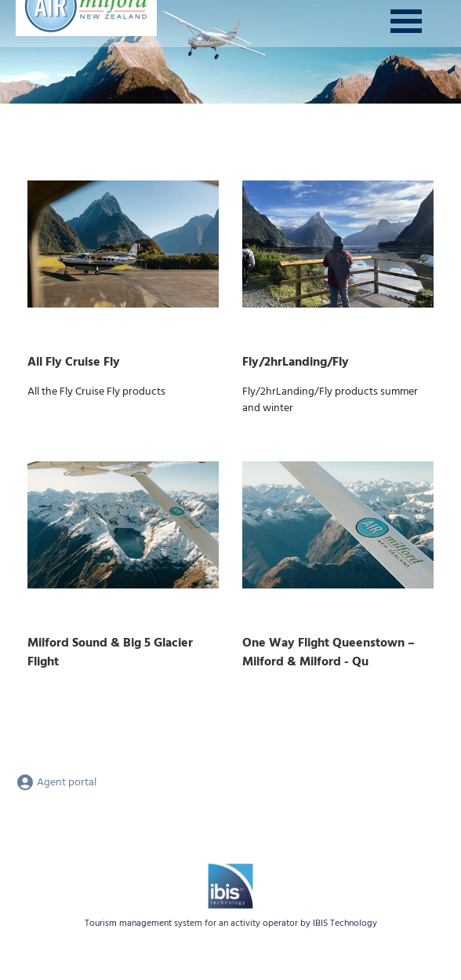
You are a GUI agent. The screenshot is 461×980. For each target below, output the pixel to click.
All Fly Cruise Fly (74, 362)
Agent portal (56, 783)
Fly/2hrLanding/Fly (296, 362)
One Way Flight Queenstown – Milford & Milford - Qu (329, 653)
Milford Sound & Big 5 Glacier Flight (110, 653)
